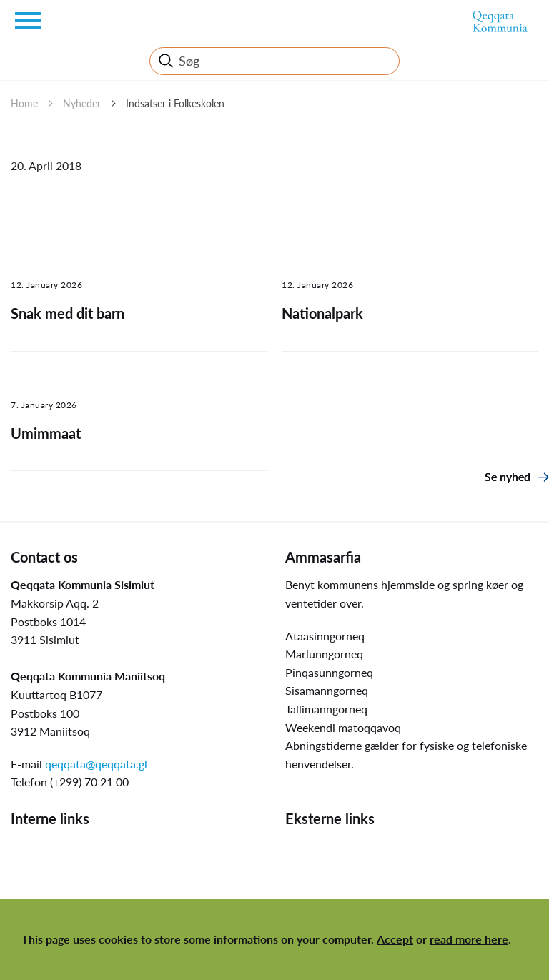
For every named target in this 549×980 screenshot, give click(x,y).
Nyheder (82, 103)
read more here (469, 939)
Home (24, 103)
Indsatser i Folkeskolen (175, 103)
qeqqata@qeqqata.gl (96, 764)
